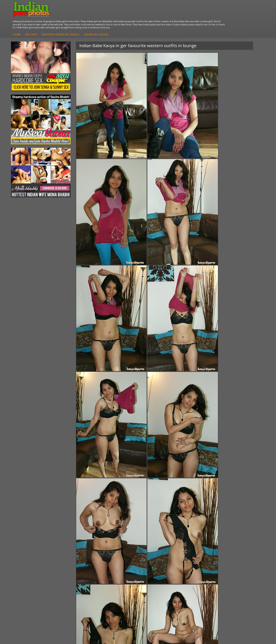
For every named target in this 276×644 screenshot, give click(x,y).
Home (84, 16)
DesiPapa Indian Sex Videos (128, 16)
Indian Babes (111, 583)
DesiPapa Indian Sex (74, 569)
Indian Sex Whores (156, 573)
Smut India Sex (236, 583)
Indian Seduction (155, 576)
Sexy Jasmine (29, 576)
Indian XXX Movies (238, 587)
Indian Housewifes (73, 583)
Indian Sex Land (196, 587)
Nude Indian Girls (155, 587)
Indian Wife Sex (236, 580)
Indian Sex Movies (164, 16)
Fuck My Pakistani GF (75, 587)
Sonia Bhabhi (29, 573)
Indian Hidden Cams (115, 573)
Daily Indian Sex (237, 576)
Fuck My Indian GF (114, 576)
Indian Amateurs (113, 580)
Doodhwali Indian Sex (240, 573)
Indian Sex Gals (154, 580)
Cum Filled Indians (197, 576)
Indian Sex (68, 576)
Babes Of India (195, 573)
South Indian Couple (33, 583)
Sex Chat (99, 16)
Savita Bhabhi (29, 580)
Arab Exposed (70, 573)
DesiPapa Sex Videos (116, 569)
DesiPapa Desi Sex (73, 580)
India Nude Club (196, 580)
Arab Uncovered (113, 587)
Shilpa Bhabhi (29, 587)
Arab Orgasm (194, 569)
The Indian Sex (236, 569)
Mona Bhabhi (29, 569)
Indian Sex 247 (195, 583)
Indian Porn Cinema (156, 569)
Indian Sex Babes (155, 583)
